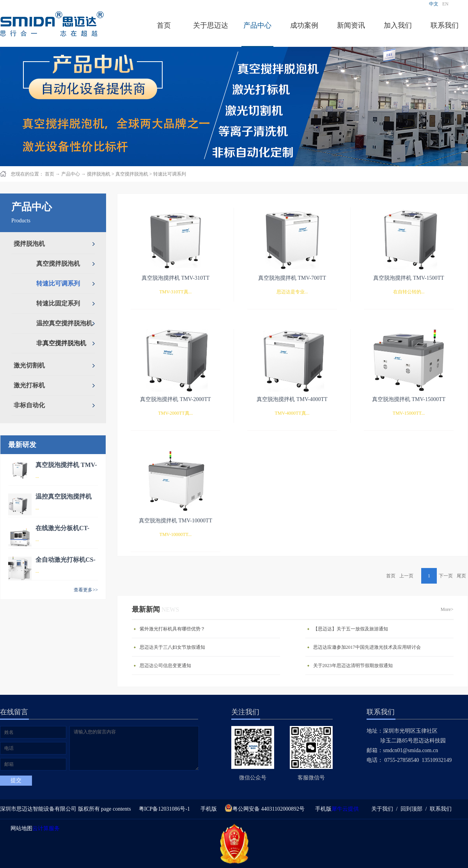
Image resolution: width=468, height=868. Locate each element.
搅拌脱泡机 (99, 174)
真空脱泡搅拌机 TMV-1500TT (409, 278)
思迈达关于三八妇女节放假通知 (172, 647)
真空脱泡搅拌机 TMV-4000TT (292, 399)
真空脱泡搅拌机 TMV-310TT (175, 278)
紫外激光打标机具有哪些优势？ (172, 629)
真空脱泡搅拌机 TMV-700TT (292, 278)
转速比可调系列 (170, 174)
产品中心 (71, 174)
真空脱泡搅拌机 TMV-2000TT (175, 399)
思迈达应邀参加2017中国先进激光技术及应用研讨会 (367, 647)
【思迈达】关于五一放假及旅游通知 (351, 629)
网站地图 (20, 828)
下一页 (446, 576)
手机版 (207, 809)
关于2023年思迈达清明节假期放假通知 (353, 666)
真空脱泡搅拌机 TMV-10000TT (175, 521)
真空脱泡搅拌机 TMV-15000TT (409, 399)
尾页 (461, 576)
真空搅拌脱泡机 (132, 174)
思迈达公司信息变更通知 (165, 666)
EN (445, 4)
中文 (434, 4)
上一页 (406, 576)
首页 (164, 25)
